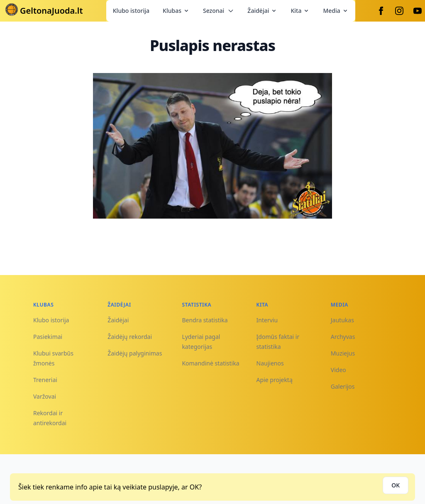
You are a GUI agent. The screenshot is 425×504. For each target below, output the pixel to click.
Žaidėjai (262, 11)
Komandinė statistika (210, 363)
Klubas (176, 11)
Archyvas (343, 337)
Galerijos (343, 386)
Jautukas (342, 320)
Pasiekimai (48, 337)
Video (338, 370)
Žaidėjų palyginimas (135, 353)
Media (336, 11)
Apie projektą (275, 380)
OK (396, 485)
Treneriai (45, 380)
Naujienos (270, 363)
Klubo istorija (131, 11)
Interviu (267, 320)
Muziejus (343, 353)
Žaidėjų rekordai (130, 337)
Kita (300, 11)
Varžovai (45, 396)
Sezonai (219, 11)
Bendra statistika (205, 320)
